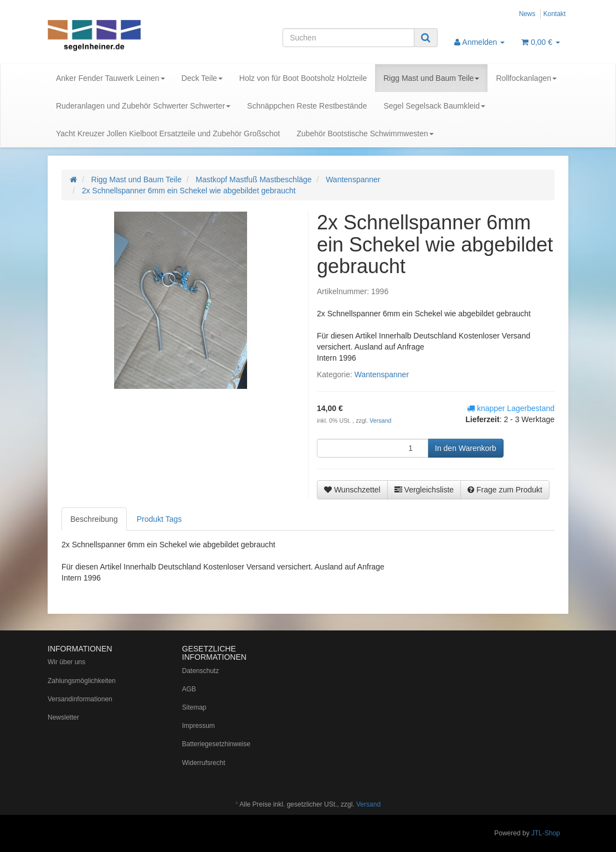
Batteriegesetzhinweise (216, 744)
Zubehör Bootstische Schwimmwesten (365, 134)
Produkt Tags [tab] (159, 519)
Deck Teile (202, 78)
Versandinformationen (80, 699)
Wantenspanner (382, 374)
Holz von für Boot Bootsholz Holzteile (303, 78)
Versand (380, 420)
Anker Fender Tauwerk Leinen (111, 78)
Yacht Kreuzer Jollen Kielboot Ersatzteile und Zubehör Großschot (168, 134)
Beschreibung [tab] (94, 519)
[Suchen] (348, 38)
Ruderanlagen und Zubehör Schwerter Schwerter (143, 106)
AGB (189, 689)
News (527, 14)
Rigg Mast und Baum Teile (431, 78)
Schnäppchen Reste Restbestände (307, 106)
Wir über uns (66, 662)
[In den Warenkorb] (466, 448)
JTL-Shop (546, 833)
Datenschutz (201, 671)
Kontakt (555, 14)
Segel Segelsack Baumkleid (434, 106)
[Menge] (373, 448)
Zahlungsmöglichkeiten (82, 681)
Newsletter (63, 717)
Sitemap (194, 707)
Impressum (199, 726)
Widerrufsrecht (204, 763)
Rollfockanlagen (526, 78)
